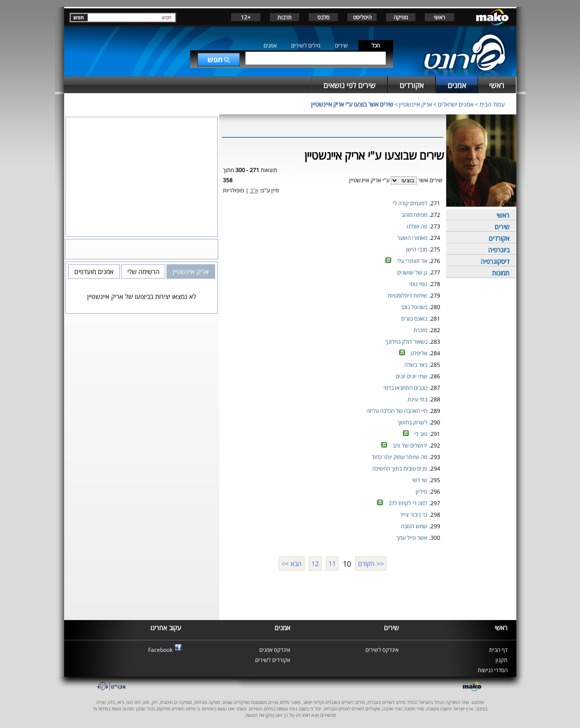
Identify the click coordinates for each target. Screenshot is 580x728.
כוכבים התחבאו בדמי (405, 388)
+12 (246, 17)
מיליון (422, 492)
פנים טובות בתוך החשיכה (400, 468)
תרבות (284, 17)
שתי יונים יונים (412, 376)
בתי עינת (417, 399)
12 (315, 564)
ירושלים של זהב (410, 445)
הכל (376, 45)
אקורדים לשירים (273, 660)
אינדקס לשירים (382, 650)
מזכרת (420, 330)
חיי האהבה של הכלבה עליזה (397, 411)
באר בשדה (416, 365)
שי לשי (420, 480)
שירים (341, 45)
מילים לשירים (306, 45)
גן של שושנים (412, 272)
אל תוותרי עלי (412, 261)
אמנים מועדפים (94, 272)
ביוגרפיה (499, 250)
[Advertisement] (333, 594)
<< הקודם (371, 564)
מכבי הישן (417, 249)
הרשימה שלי (144, 272)
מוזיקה (401, 17)
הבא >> (292, 564)
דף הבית (498, 650)
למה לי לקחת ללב (408, 503)
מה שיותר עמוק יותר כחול (400, 457)
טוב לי (421, 434)
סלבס (323, 17)
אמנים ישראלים (456, 104)
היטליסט (362, 17)
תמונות (501, 273)
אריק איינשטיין (416, 104)
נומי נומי (418, 284)
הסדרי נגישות (493, 670)
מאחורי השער (412, 238)
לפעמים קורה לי (410, 203)
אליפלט (419, 353)
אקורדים (499, 238)
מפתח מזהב (414, 215)
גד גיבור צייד (414, 515)
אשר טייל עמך (412, 538)
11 (332, 564)
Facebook (160, 650)
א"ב (254, 190)
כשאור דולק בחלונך (406, 342)
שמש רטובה (414, 526)
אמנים (270, 45)
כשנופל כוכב (414, 307)
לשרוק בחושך (412, 422)
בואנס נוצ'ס (414, 319)
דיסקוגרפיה (495, 261)
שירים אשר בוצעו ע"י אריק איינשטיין (352, 104)
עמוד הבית (492, 104)
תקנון (502, 660)
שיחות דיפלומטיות (407, 295)
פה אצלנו (417, 226)
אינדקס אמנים (275, 650)
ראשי (439, 17)
